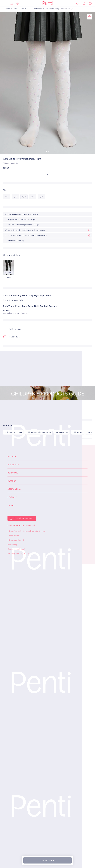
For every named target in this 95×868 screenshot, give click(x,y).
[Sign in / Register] (84, 3)
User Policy (12, 545)
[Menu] (5, 3)
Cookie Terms (13, 536)
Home (7, 9)
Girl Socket (78, 432)
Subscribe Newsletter (23, 518)
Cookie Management (16, 549)
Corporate (13, 473)
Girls (15, 9)
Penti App (12, 497)
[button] (46, 151)
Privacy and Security (16, 540)
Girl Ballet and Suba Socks (39, 432)
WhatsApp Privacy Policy (18, 553)
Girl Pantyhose (36, 9)
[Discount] (17, 3)
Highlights (13, 465)
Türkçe (11, 506)
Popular (12, 457)
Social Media (14, 489)
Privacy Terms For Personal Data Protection (26, 531)
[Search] (11, 3)
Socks (24, 9)
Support (12, 481)
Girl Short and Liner (13, 432)
